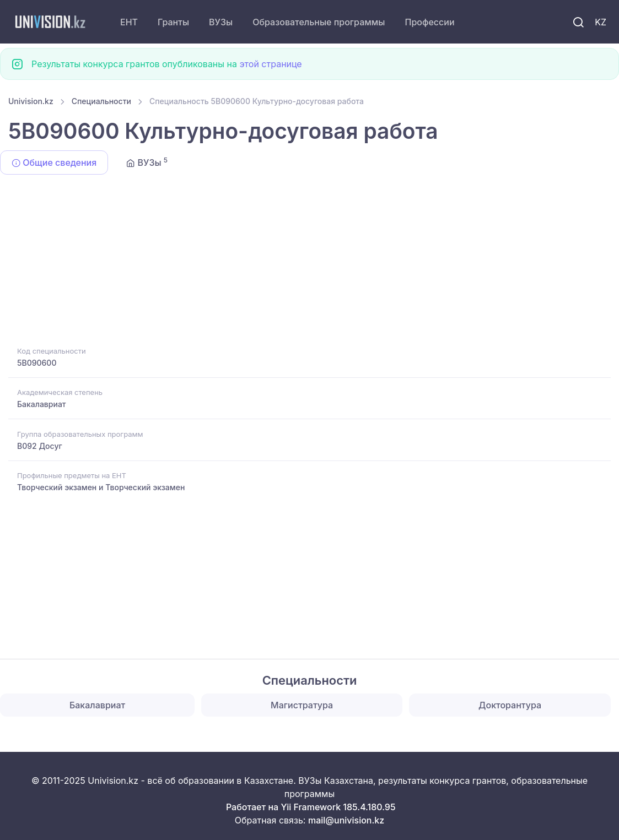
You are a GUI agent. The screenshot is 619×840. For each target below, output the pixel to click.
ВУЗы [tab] (147, 162)
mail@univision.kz (346, 820)
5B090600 (37, 363)
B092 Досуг (40, 446)
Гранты (173, 22)
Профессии (429, 22)
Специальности (101, 101)
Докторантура (510, 705)
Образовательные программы (319, 22)
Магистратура (302, 705)
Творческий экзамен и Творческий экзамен (101, 487)
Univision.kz (31, 101)
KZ (601, 22)
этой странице (270, 64)
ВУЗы (221, 22)
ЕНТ (129, 22)
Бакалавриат (42, 404)
